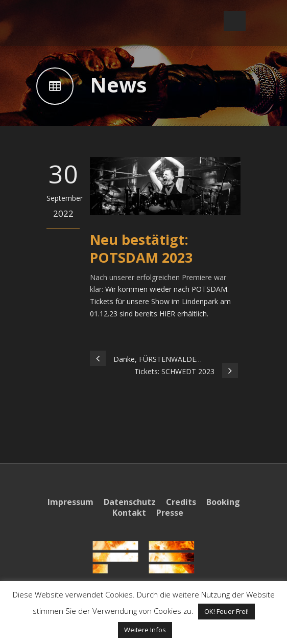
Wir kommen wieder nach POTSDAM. (167, 289)
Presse (170, 513)
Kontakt (129, 513)
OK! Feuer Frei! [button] (226, 611)
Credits (181, 502)
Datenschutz (130, 502)
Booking (223, 502)
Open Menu (235, 21)
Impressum (70, 502)
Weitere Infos (145, 630)
